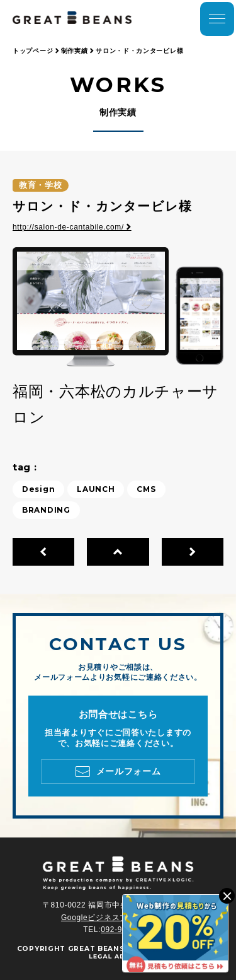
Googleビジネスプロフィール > (118, 918)
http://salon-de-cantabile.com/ (72, 227)
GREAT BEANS (97, 949)
